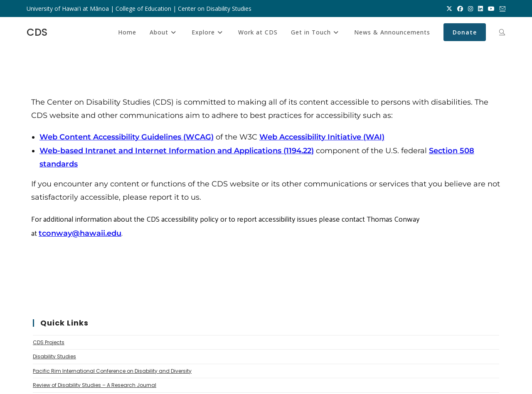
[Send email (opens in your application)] (501, 9)
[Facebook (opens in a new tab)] (460, 9)
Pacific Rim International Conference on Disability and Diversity (112, 371)
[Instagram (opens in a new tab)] (470, 9)
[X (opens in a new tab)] (449, 9)
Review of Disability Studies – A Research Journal (95, 385)
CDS (37, 32)
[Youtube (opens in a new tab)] (491, 9)
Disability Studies (54, 356)
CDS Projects (49, 342)
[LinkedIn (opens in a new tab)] (480, 9)
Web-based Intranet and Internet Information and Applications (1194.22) (177, 151)
